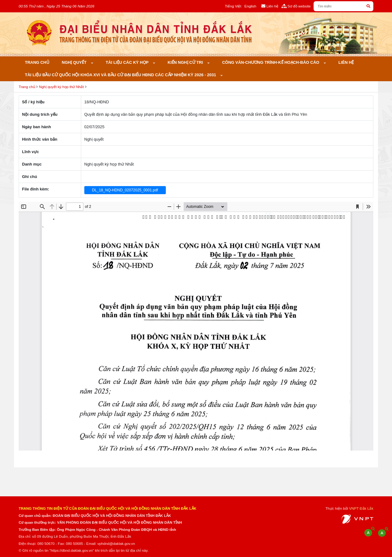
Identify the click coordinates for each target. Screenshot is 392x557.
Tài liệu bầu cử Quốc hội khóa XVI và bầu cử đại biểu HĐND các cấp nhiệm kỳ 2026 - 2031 (121, 75)
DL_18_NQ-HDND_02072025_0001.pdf (125, 190)
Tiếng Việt (233, 6)
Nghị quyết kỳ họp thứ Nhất (61, 87)
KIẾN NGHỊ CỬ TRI (186, 62)
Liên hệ (346, 62)
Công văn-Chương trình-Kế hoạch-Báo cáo (271, 62)
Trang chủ (37, 62)
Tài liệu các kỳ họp (128, 62)
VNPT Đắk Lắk (361, 508)
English (250, 6)
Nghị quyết (75, 62)
